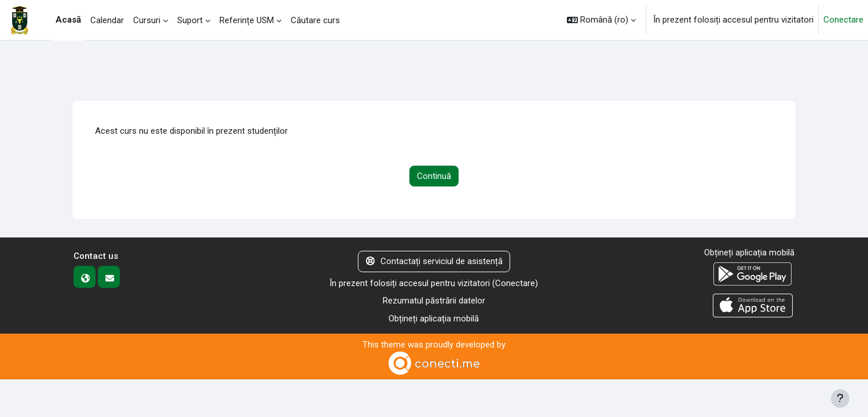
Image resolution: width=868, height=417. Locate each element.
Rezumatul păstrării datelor (434, 301)
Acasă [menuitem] (68, 20)
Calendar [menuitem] (107, 20)
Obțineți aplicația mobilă (434, 319)
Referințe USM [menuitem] (247, 20)
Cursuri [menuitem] (147, 20)
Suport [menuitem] (190, 20)
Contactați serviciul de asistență (434, 261)
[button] (601, 20)
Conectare (843, 20)
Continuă (434, 176)
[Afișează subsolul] (840, 398)
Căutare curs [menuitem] (315, 20)
